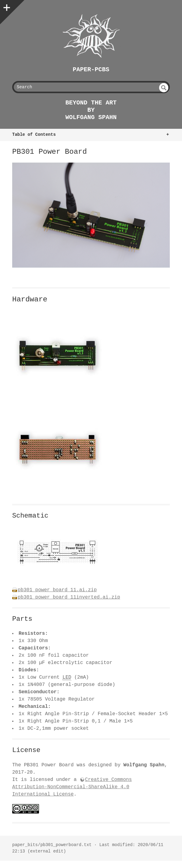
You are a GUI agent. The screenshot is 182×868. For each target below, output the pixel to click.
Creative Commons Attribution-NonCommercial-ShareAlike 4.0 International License (72, 787)
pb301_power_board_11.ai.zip (57, 590)
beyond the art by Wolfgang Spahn (91, 110)
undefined (164, 88)
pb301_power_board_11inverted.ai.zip (69, 597)
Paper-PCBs (91, 70)
